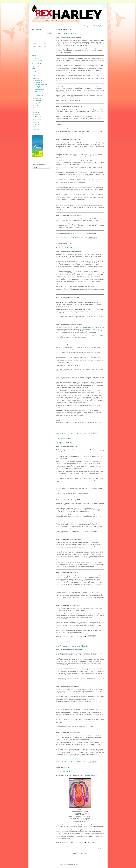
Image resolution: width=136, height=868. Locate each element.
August (37, 103)
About (77, 21)
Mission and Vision (44, 21)
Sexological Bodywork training (83, 329)
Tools (33, 71)
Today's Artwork (63, 771)
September (38, 101)
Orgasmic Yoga (88, 775)
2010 (35, 125)
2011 (35, 122)
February (38, 117)
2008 (35, 129)
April (36, 112)
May (36, 110)
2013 (35, 76)
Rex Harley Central (99, 26)
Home (35, 21)
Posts (35, 43)
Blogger (76, 864)
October (37, 98)
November (38, 83)
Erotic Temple (35, 63)
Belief (33, 56)
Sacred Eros (55, 21)
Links (63, 21)
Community (35, 58)
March (37, 115)
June (36, 108)
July (36, 105)
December (38, 80)
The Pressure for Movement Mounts (72, 646)
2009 (35, 127)
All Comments (37, 46)
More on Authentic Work (67, 33)
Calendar (70, 21)
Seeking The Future (64, 247)
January (37, 119)
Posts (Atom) (84, 853)
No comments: (79, 238)
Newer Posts (60, 849)
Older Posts (100, 849)
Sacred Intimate (36, 61)
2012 (35, 78)
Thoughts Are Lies (64, 443)
